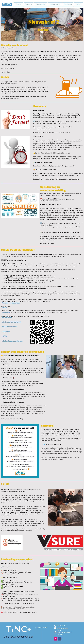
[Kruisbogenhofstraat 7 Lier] (55, 632)
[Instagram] (56, 639)
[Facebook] (60, 639)
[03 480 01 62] (55, 626)
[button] (29, 4)
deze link (73, 311)
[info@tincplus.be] (55, 628)
